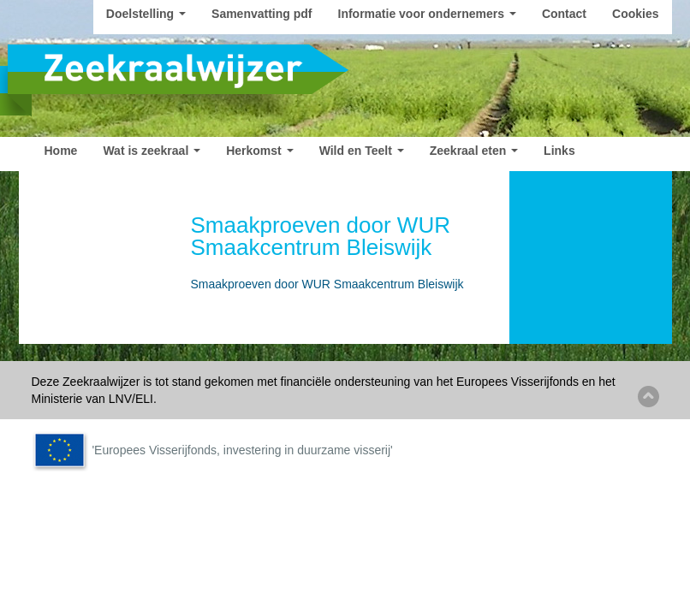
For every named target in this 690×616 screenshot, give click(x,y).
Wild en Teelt (362, 151)
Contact (564, 14)
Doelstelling (146, 14)
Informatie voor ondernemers (427, 14)
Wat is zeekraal (152, 151)
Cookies (635, 14)
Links (559, 151)
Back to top (648, 397)
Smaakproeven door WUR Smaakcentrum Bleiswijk (327, 284)
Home (61, 151)
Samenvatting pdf (262, 14)
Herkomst (259, 151)
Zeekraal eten (474, 151)
